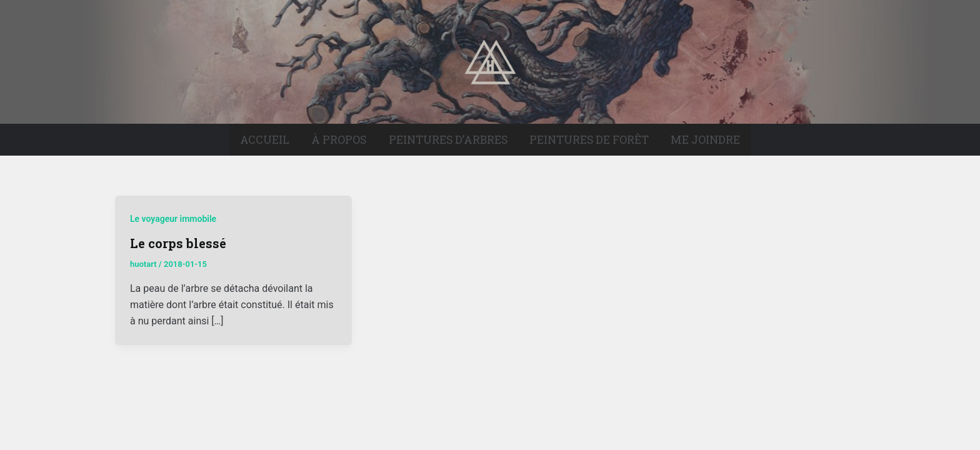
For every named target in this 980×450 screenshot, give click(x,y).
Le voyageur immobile (173, 219)
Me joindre (705, 140)
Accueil (265, 140)
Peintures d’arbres (448, 140)
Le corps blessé (178, 243)
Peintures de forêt (589, 140)
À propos (339, 140)
